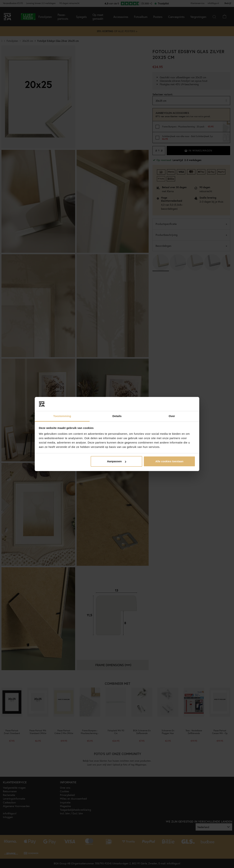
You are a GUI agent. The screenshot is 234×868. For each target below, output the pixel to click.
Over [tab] (172, 416)
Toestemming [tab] (62, 416)
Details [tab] (117, 416)
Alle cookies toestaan (169, 461)
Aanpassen (117, 461)
